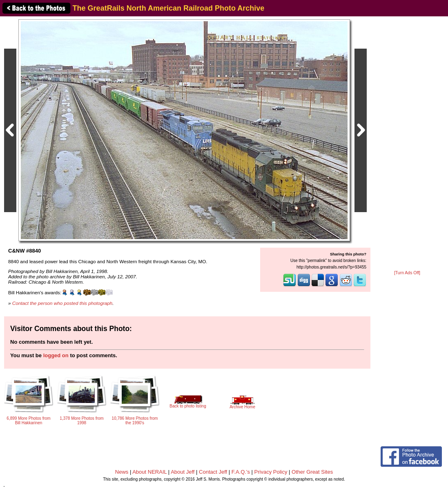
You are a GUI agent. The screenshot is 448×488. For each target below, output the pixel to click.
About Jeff (183, 472)
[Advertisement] (407, 144)
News (122, 472)
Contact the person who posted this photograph (62, 303)
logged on (56, 355)
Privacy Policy (271, 472)
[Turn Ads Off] (407, 273)
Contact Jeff (213, 472)
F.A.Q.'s (241, 472)
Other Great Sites (312, 472)
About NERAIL (149, 472)
